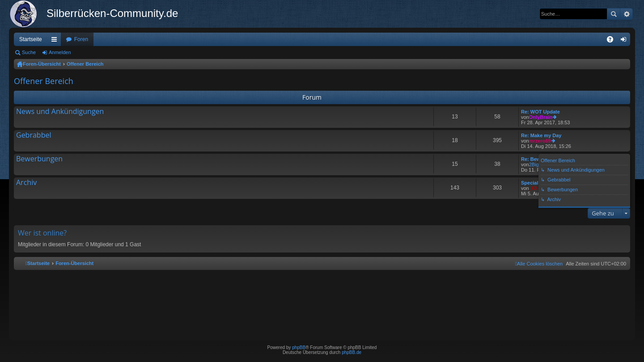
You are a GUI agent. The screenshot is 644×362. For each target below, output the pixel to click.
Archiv (26, 183)
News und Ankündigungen (60, 112)
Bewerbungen (39, 159)
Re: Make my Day (541, 135)
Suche (614, 14)
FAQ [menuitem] (613, 41)
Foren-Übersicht (42, 64)
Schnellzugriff (56, 41)
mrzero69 (540, 141)
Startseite (31, 39)
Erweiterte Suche (626, 14)
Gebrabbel (34, 135)
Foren (81, 39)
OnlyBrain (541, 117)
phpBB (299, 347)
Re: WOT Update (540, 112)
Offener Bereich (85, 64)
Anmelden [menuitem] (625, 41)
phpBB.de (352, 352)
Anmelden (60, 52)
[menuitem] (539, 264)
